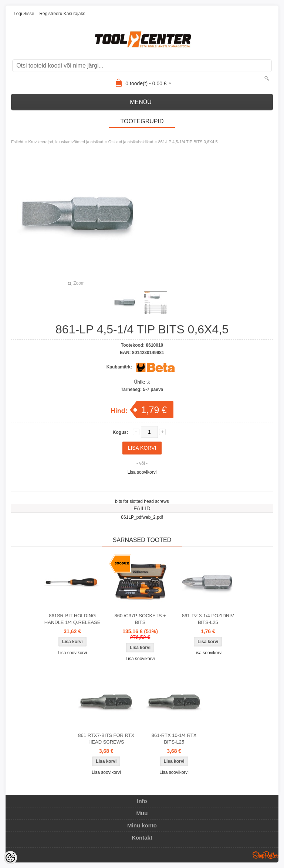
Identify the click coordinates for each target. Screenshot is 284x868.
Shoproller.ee (266, 855)
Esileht (17, 142)
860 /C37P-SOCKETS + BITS (140, 619)
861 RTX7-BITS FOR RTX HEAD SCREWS (106, 739)
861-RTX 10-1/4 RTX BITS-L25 (174, 739)
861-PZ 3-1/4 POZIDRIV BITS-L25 (208, 619)
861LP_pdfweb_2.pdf (142, 517)
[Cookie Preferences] (10, 858)
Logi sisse (24, 14)
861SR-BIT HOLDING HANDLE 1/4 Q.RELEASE (72, 619)
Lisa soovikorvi (142, 472)
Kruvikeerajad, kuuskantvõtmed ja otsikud (66, 142)
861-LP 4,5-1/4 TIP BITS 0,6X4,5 (188, 142)
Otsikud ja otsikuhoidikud (131, 142)
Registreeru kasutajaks (62, 14)
